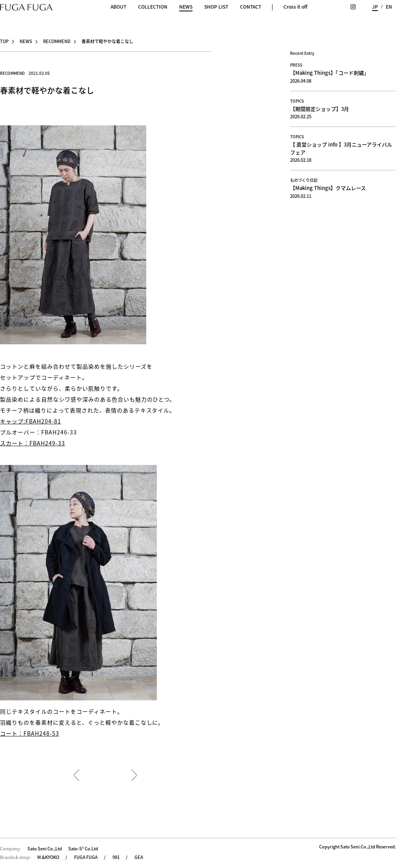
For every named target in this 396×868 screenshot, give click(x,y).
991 (116, 857)
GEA (139, 857)
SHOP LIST (216, 7)
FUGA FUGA (86, 857)
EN (389, 7)
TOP (4, 41)
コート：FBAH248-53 (30, 733)
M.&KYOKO (48, 857)
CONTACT (251, 7)
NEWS (186, 7)
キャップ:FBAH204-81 (31, 421)
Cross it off (295, 7)
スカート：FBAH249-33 (33, 443)
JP (375, 7)
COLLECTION (153, 7)
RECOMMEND (57, 41)
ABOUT (118, 7)
